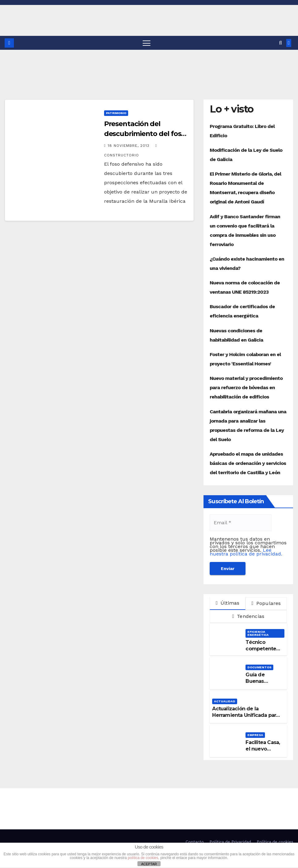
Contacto (195, 842)
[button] (281, 43)
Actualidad (225, 701)
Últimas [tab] (228, 603)
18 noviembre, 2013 (129, 146)
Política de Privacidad (230, 842)
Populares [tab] (266, 603)
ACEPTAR (149, 864)
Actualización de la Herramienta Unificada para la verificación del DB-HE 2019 (245, 718)
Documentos (259, 667)
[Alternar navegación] (147, 43)
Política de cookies (275, 842)
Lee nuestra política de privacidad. (246, 552)
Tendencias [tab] (248, 616)
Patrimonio (116, 113)
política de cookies (143, 858)
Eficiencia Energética (258, 633)
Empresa (255, 735)
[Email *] (241, 523)
